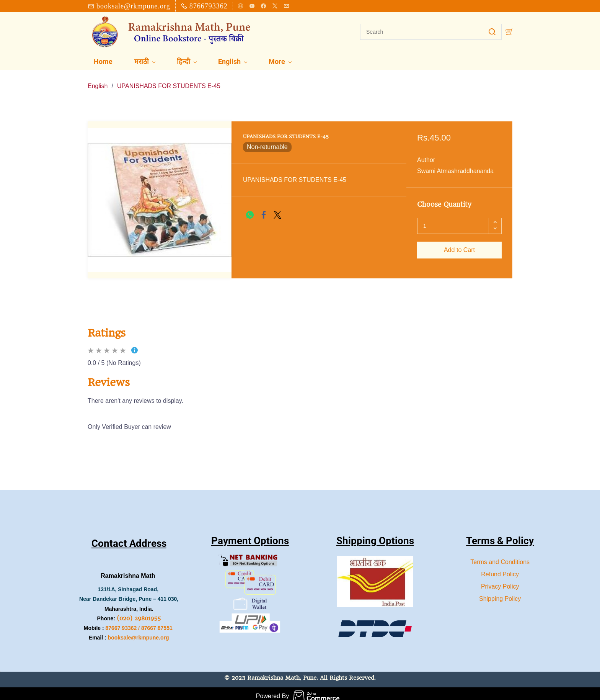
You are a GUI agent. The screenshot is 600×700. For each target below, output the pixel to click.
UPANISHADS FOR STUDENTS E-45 (169, 81)
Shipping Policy (500, 594)
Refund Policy (500, 569)
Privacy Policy (500, 581)
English (98, 81)
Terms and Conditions (500, 557)
